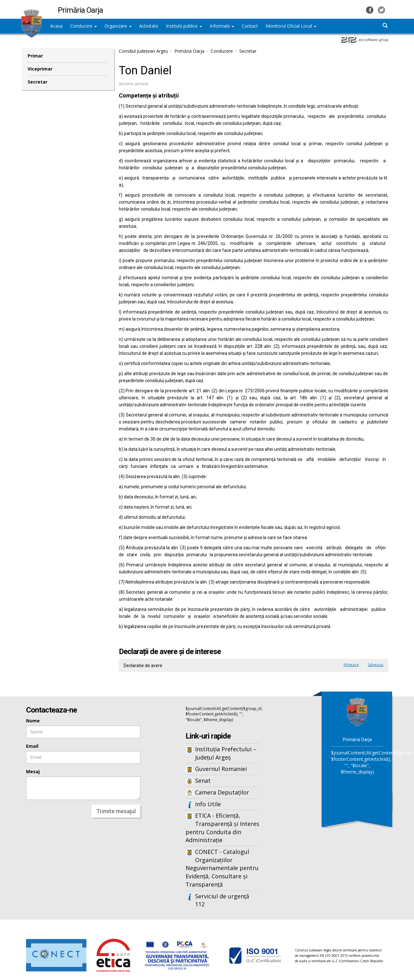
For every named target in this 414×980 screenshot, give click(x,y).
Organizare (118, 26)
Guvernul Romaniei (221, 769)
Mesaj (33, 771)
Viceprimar (40, 69)
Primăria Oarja (189, 51)
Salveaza (375, 665)
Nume (33, 721)
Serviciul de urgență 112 (222, 900)
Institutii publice (184, 26)
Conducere (84, 26)
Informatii (222, 26)
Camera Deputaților (222, 792)
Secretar (37, 82)
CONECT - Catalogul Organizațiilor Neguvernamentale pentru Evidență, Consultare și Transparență (222, 868)
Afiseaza (351, 665)
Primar (35, 56)
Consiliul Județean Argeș (143, 51)
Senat (203, 781)
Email (32, 746)
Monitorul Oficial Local (291, 26)
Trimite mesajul (116, 811)
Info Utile (208, 804)
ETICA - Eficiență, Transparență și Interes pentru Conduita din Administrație (222, 828)
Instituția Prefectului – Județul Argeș (226, 753)
